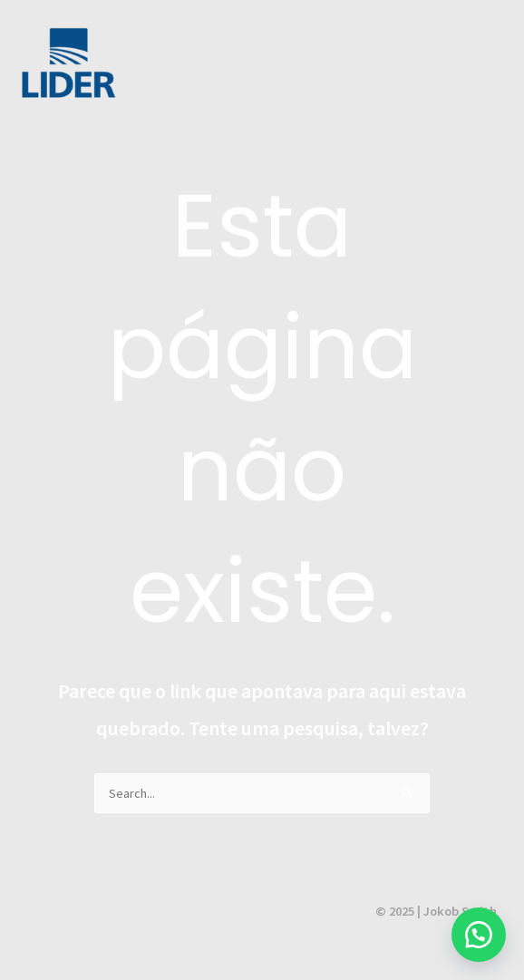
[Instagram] (74, 912)
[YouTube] (35, 912)
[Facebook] (152, 912)
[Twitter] (113, 912)
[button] (479, 935)
